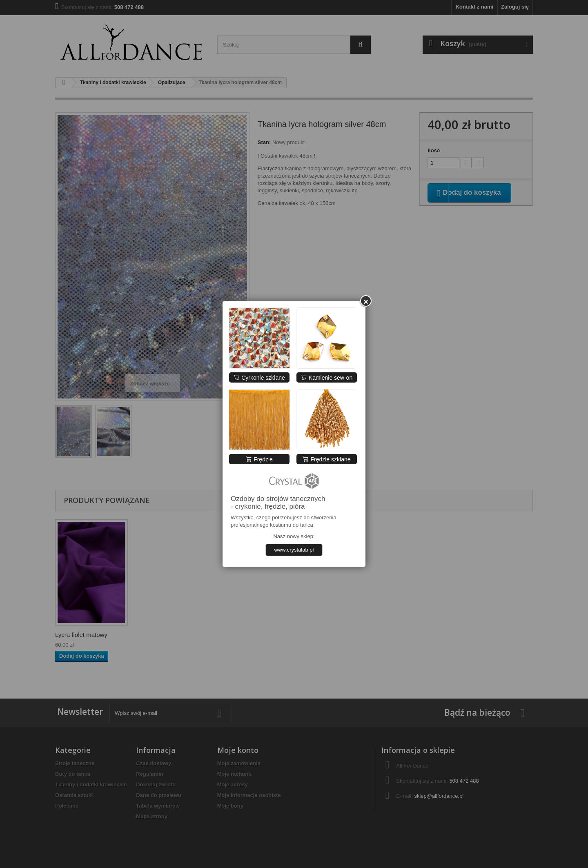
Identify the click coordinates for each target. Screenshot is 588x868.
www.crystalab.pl (294, 550)
